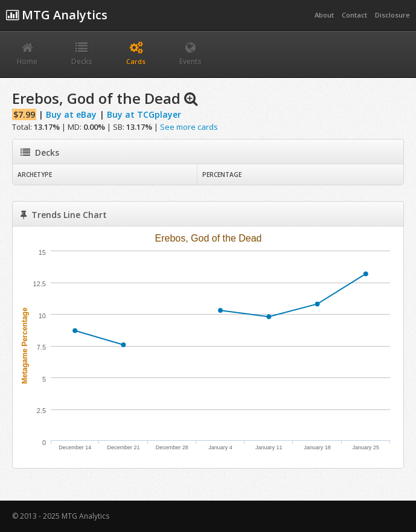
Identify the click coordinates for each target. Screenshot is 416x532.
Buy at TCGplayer (144, 114)
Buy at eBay (71, 114)
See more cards (189, 127)
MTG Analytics (57, 15)
